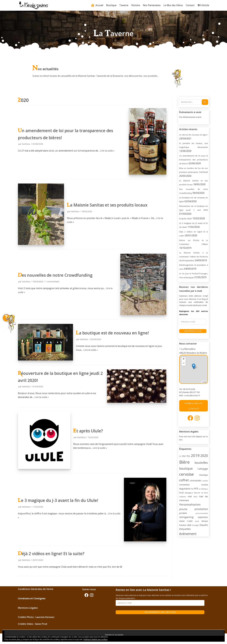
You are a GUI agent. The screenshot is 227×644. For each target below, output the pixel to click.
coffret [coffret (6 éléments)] (184, 480)
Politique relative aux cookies (95, 639)
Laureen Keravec (45, 617)
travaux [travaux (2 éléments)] (183, 525)
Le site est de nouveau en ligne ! (194, 135)
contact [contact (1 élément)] (205, 481)
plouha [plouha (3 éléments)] (183, 509)
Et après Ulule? (88, 431)
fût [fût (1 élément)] (192, 489)
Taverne (124, 5)
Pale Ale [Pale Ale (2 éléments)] (203, 496)
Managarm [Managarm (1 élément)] (189, 493)
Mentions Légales (28, 608)
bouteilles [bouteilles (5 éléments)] (201, 463)
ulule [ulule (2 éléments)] (189, 525)
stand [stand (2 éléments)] (182, 521)
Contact (190, 5)
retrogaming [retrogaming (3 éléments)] (186, 517)
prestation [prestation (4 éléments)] (201, 509)
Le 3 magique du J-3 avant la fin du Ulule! (58, 500)
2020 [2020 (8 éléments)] (204, 456)
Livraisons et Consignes (32, 598)
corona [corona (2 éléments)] (205, 485)
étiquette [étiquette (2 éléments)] (204, 525)
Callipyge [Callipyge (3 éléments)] (203, 469)
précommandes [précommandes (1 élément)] (202, 513)
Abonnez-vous (193, 331)
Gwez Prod (41, 624)
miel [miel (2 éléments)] (190, 496)
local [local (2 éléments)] (181, 493)
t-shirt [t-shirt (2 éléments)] (190, 521)
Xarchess (26, 144)
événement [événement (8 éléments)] (188, 534)
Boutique (111, 5)
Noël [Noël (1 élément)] (195, 497)
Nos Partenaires (152, 5)
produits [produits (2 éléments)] (183, 513)
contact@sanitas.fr (192, 395)
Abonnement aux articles (160, 612)
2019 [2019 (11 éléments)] (195, 455)
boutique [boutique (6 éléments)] (186, 468)
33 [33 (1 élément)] (180, 456)
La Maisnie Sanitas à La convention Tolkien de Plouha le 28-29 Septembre (194, 257)
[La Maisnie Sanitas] (34, 6)
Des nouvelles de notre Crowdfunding (55, 275)
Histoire (136, 5)
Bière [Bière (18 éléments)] (184, 462)
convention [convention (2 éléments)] (184, 485)
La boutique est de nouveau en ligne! (112, 333)
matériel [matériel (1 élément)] (183, 497)
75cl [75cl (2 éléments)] (188, 456)
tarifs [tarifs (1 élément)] (197, 521)
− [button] (184, 364)
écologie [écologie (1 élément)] (195, 525)
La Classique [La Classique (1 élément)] (203, 489)
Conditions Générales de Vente (36, 589)
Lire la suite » (107, 151)
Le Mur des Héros (173, 5)
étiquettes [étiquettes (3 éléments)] (185, 529)
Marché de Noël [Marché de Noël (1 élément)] (201, 493)
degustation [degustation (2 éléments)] (185, 489)
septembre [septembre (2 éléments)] (203, 517)
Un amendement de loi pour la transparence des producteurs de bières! (194, 160)
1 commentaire (52, 282)
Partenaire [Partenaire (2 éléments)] (184, 500)
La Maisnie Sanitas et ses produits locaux (107, 205)
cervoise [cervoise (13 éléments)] (187, 474)
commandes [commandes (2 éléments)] (196, 481)
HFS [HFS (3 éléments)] (196, 488)
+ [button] (184, 359)
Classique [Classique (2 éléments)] (203, 475)
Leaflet (204, 382)
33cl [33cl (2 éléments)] (184, 456)
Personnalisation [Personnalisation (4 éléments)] (190, 504)
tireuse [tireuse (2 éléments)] (205, 521)
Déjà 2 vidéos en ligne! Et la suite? (51, 554)
